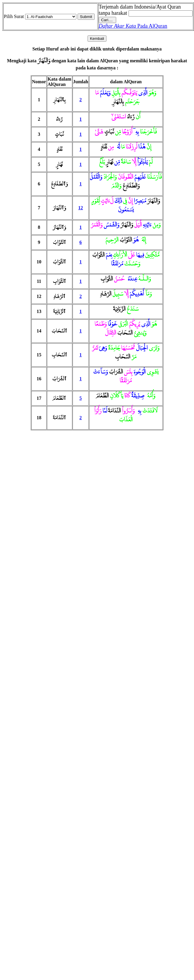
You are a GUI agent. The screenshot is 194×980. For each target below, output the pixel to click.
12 (80, 208)
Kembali (97, 39)
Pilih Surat (14, 16)
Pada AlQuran (133, 26)
